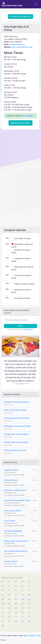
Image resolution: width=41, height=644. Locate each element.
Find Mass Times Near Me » (21, 16)
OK (9, 613)
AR (23, 582)
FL (29, 586)
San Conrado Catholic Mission (16, 551)
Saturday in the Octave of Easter (16, 402)
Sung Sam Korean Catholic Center (17, 500)
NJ (3, 608)
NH (29, 604)
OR (16, 613)
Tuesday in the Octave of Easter (16, 434)
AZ (16, 582)
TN (16, 617)
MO (3, 604)
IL (22, 591)
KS (9, 595)
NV (23, 604)
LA (22, 595)
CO (3, 586)
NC (23, 608)
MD (3, 599)
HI (9, 591)
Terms (38, 636)
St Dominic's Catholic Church (15, 490)
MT (9, 604)
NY (16, 608)
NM (9, 608)
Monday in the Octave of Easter (16, 442)
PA (22, 613)
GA (3, 591)
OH (3, 613)
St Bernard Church (11, 480)
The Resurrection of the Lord (15, 450)
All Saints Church (11, 561)
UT (29, 617)
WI (29, 621)
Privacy (3, 640)
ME (29, 595)
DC (23, 586)
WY (3, 626)
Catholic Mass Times (12, 4)
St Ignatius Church (11, 470)
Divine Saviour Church (12, 511)
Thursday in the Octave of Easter (17, 418)
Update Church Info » (21, 123)
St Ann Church (9, 521)
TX (22, 617)
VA (9, 621)
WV (23, 621)
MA (9, 599)
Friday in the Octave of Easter (15, 410)
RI (29, 613)
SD (9, 617)
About (26, 636)
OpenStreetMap (28, 329)
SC (3, 617)
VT (3, 621)
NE (16, 604)
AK (9, 582)
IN (29, 591)
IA (2, 595)
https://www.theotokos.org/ (22, 47)
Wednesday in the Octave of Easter (17, 426)
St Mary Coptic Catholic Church (16, 541)
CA (29, 582)
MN (23, 599)
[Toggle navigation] (36, 4)
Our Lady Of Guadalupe (13, 531)
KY (16, 595)
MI (16, 599)
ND (29, 608)
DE (16, 586)
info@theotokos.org (17, 44)
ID (16, 591)
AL (3, 582)
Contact (32, 636)
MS (29, 599)
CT (9, 586)
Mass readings (27, 116)
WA (16, 621)
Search (20, 326)
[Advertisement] (20, 153)
